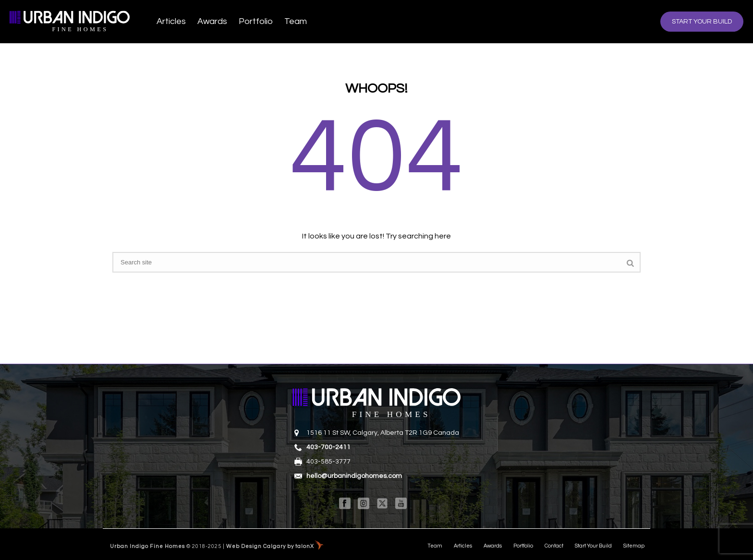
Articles (171, 21)
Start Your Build (593, 546)
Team (296, 21)
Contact (554, 546)
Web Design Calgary (256, 546)
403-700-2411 (328, 447)
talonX (305, 546)
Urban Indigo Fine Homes (147, 546)
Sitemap (634, 546)
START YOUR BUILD (702, 22)
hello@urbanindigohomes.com (354, 476)
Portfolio (256, 21)
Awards (212, 21)
